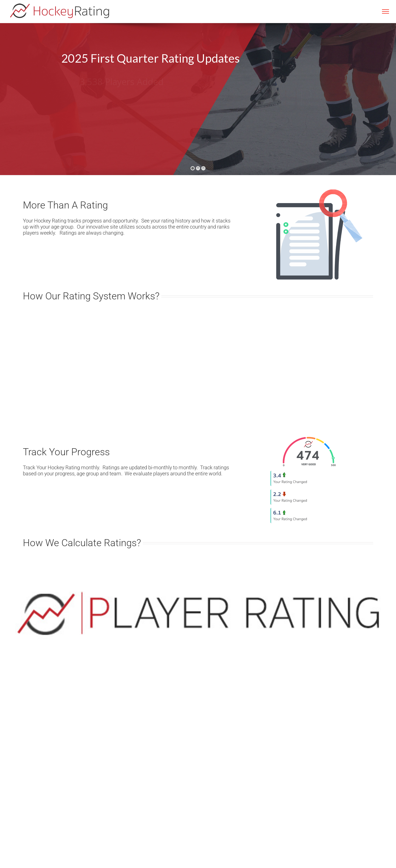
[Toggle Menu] (385, 11)
